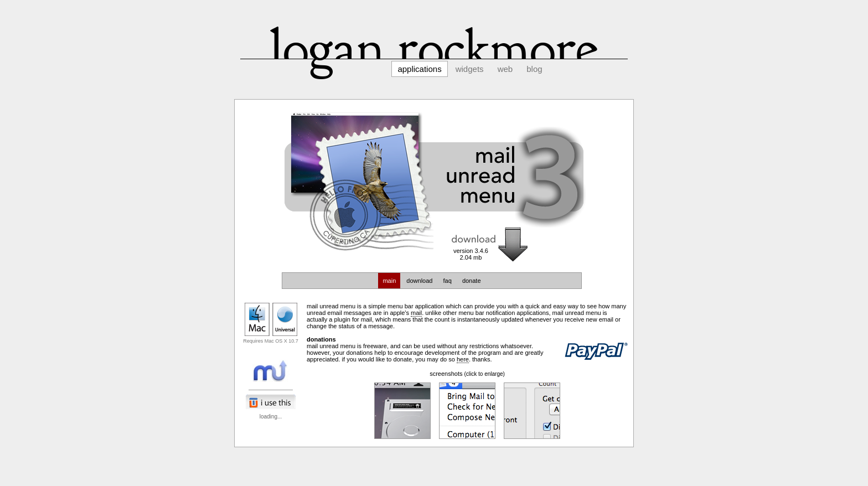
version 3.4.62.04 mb (471, 254)
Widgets (470, 69)
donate (472, 281)
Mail (416, 313)
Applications (419, 69)
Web (505, 69)
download (419, 281)
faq (448, 281)
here (463, 359)
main (389, 281)
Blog (534, 69)
